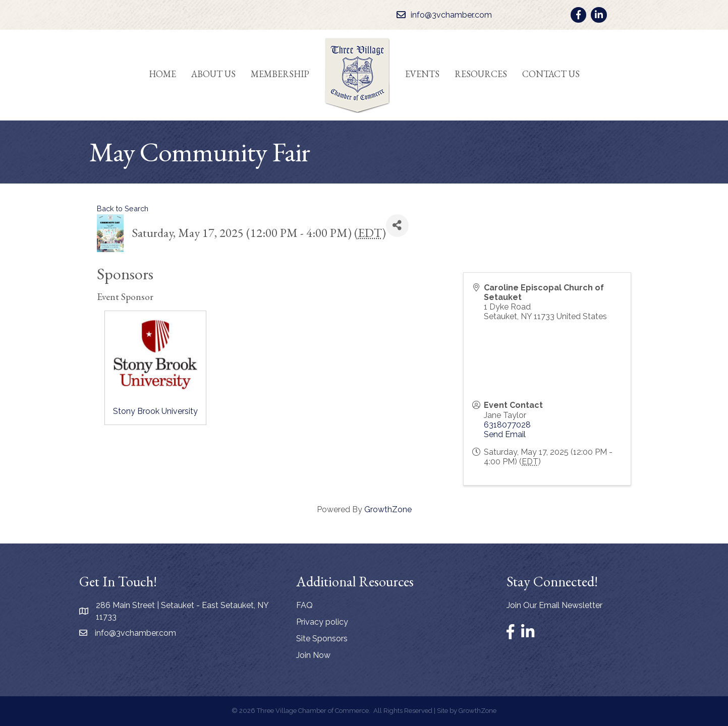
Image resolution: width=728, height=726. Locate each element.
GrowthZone (388, 509)
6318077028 (507, 425)
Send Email (505, 434)
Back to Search (123, 208)
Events (422, 74)
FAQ (304, 605)
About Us (213, 74)
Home (162, 74)
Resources (481, 74)
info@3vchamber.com (135, 633)
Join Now (313, 655)
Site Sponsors (322, 639)
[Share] (397, 226)
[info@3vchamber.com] (442, 15)
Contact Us (551, 74)
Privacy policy (322, 622)
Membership (280, 74)
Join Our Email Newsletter (554, 605)
